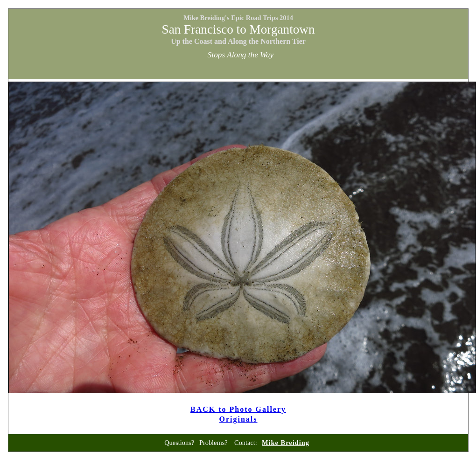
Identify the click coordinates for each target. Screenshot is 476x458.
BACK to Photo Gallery (238, 409)
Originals (238, 419)
